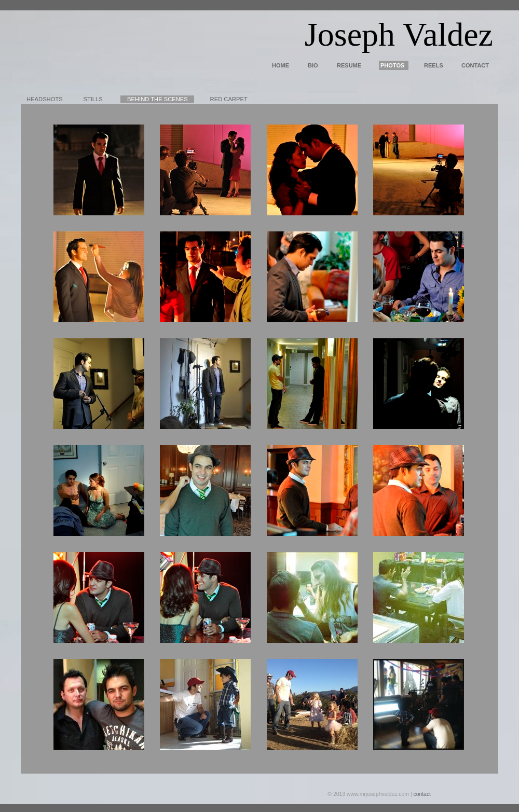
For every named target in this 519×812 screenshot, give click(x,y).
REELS (434, 65)
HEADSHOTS (45, 99)
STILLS (93, 99)
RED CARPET (229, 99)
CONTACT (475, 65)
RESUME (349, 65)
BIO (313, 65)
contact (422, 794)
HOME (281, 65)
